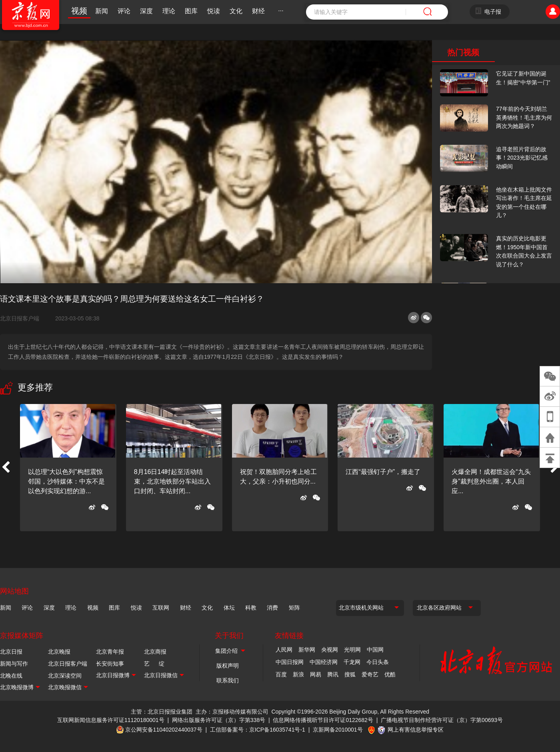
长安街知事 (110, 664)
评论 (124, 11)
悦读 (214, 11)
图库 (191, 11)
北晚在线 (11, 676)
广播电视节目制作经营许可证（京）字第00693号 (442, 720)
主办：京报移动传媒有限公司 (232, 712)
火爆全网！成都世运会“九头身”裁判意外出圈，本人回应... (491, 481)
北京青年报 (110, 652)
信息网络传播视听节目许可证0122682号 (323, 720)
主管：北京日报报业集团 (162, 712)
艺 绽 (154, 664)
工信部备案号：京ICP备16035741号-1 (258, 730)
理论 (169, 11)
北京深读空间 (65, 676)
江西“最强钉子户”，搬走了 (383, 472)
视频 (79, 11)
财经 (258, 11)
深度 (146, 11)
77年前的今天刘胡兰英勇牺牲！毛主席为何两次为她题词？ (524, 117)
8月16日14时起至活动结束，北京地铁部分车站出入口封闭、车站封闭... (172, 481)
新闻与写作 (14, 664)
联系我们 (228, 680)
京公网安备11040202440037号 (164, 730)
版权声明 (228, 666)
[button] (6, 468)
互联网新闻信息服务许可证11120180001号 (111, 720)
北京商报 (155, 652)
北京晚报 (59, 652)
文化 (236, 11)
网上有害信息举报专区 (416, 730)
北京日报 (11, 652)
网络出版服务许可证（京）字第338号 (219, 720)
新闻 (102, 11)
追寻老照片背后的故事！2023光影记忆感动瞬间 (522, 158)
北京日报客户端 (20, 318)
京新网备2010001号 (338, 730)
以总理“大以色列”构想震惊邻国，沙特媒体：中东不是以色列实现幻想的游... (66, 481)
